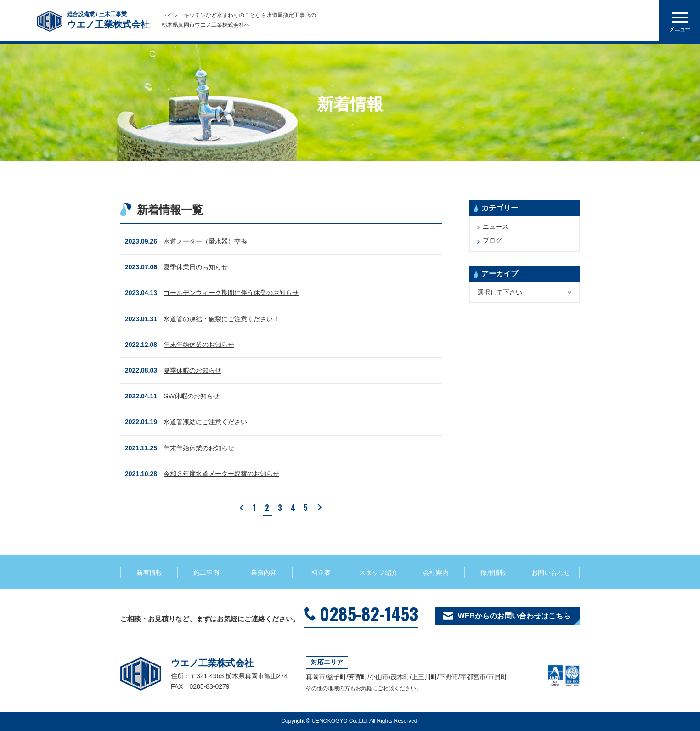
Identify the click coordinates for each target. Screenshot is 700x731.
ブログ (492, 240)
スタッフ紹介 (378, 572)
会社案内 (436, 572)
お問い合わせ (551, 572)
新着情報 (149, 572)
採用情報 (493, 572)
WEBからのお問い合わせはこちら (514, 616)
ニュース (496, 227)
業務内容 (264, 572)
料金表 (321, 572)
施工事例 (206, 572)
